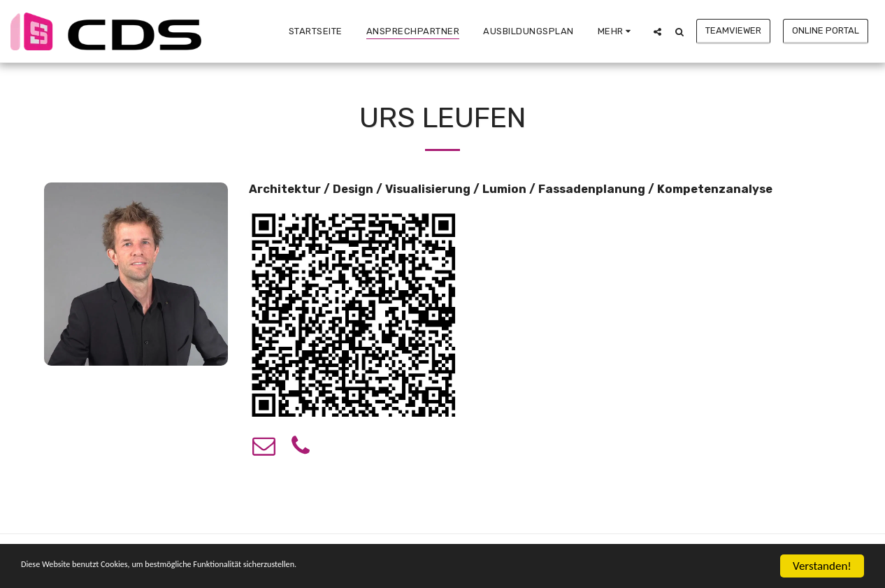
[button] (657, 31)
